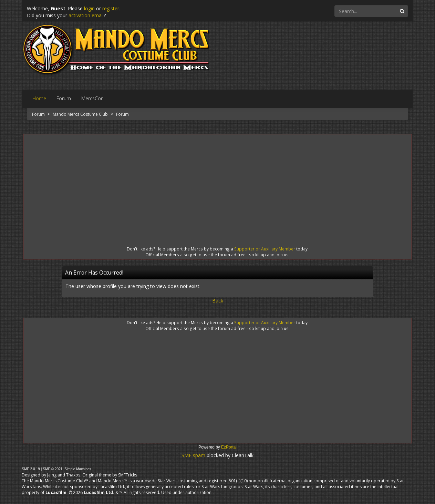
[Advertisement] (217, 184)
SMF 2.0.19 (31, 469)
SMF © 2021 (53, 469)
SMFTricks (128, 475)
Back (218, 301)
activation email (86, 15)
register (111, 8)
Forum (39, 114)
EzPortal (229, 447)
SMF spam (193, 455)
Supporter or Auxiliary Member (265, 249)
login (89, 8)
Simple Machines (78, 469)
